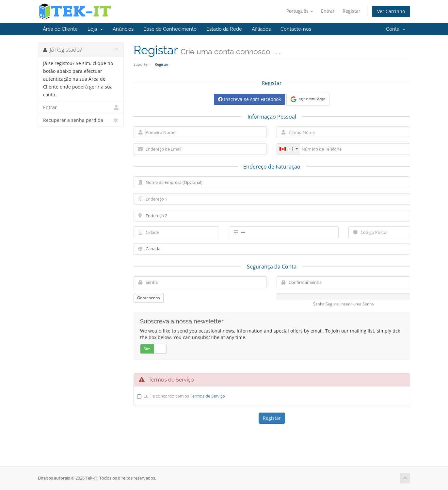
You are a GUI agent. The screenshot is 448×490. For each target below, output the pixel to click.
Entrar (328, 11)
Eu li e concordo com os (184, 396)
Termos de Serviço (208, 396)
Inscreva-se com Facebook (249, 99)
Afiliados (261, 29)
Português (300, 11)
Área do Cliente (60, 29)
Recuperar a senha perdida (81, 120)
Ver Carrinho (391, 11)
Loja (95, 29)
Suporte (140, 64)
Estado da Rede (224, 29)
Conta (396, 29)
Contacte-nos (296, 29)
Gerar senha (149, 298)
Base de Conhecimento (170, 29)
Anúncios (123, 29)
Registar (352, 11)
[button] (308, 99)
